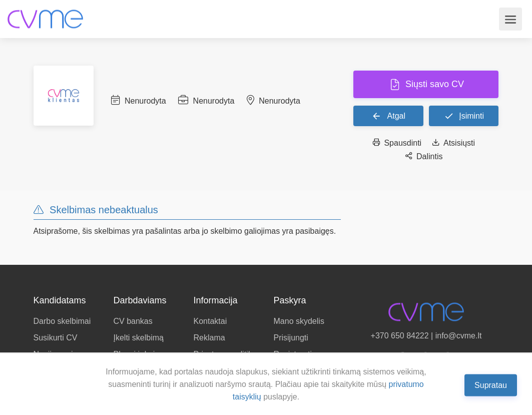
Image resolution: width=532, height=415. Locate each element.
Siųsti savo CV (433, 84)
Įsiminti (464, 116)
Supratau (491, 385)
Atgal (388, 116)
